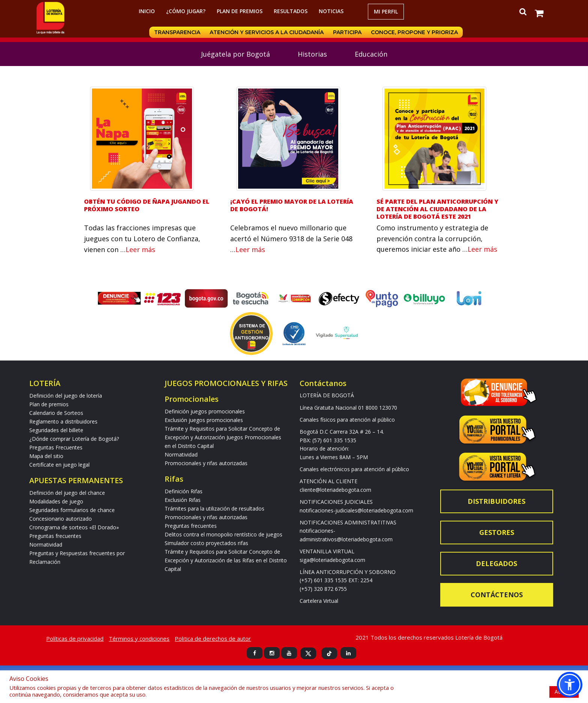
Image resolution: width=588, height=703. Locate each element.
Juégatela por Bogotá (235, 54)
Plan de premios (240, 11)
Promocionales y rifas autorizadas (206, 463)
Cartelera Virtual (319, 601)
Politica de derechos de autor (213, 638)
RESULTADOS (291, 11)
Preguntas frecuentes (55, 536)
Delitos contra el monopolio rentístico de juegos (223, 534)
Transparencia (176, 32)
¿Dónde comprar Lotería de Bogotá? (74, 439)
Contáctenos (497, 595)
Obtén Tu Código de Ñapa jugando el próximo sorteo (147, 205)
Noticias (331, 11)
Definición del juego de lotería (66, 396)
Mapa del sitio (46, 456)
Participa (347, 32)
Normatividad (46, 545)
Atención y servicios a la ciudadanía (266, 32)
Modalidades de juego (56, 501)
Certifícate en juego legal (59, 465)
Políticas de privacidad (75, 638)
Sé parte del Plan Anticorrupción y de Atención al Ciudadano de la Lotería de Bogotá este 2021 (437, 209)
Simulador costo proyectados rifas (206, 543)
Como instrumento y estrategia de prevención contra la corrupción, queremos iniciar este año (432, 239)
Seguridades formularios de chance (72, 510)
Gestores (497, 532)
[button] (570, 685)
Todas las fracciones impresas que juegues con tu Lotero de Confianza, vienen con (142, 239)
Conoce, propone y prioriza (414, 32)
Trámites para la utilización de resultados (214, 508)
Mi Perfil (386, 11)
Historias (312, 54)
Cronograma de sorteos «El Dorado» (74, 527)
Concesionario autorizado (61, 519)
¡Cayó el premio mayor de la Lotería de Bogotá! (292, 205)
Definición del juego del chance (67, 493)
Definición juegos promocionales (205, 411)
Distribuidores (496, 501)
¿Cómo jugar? (186, 11)
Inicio (147, 11)
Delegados (496, 563)
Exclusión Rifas (183, 500)
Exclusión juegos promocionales (204, 420)
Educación (371, 54)
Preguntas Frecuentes (56, 447)
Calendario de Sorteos (56, 413)
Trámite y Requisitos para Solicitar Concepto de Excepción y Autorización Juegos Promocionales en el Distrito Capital (223, 437)
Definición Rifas (184, 491)
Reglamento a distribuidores (63, 421)
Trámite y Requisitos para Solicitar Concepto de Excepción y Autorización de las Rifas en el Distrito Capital (226, 560)
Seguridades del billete (56, 430)
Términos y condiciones (139, 638)
